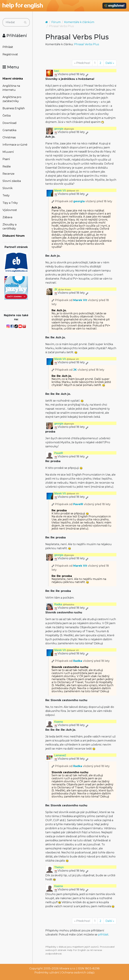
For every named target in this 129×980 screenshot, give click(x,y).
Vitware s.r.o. (67, 968)
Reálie (7, 166)
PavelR (59, 453)
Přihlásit (8, 47)
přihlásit (103, 935)
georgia (64, 129)
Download (9, 123)
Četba (7, 116)
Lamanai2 (60, 755)
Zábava (7, 217)
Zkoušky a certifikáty (9, 227)
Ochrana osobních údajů (78, 973)
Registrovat (10, 54)
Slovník (8, 188)
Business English (14, 108)
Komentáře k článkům (79, 22)
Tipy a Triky (10, 203)
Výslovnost (10, 210)
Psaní (6, 159)
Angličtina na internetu (11, 88)
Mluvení (8, 152)
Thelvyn (59, 867)
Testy (6, 195)
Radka (64, 604)
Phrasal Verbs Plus (87, 44)
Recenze (8, 174)
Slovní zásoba (12, 181)
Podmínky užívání (47, 973)
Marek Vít (66, 191)
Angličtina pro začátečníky (12, 99)
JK (62, 289)
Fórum (56, 22)
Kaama (59, 722)
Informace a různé (15, 145)
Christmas (9, 137)
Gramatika (9, 130)
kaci (57, 71)
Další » (110, 63)
